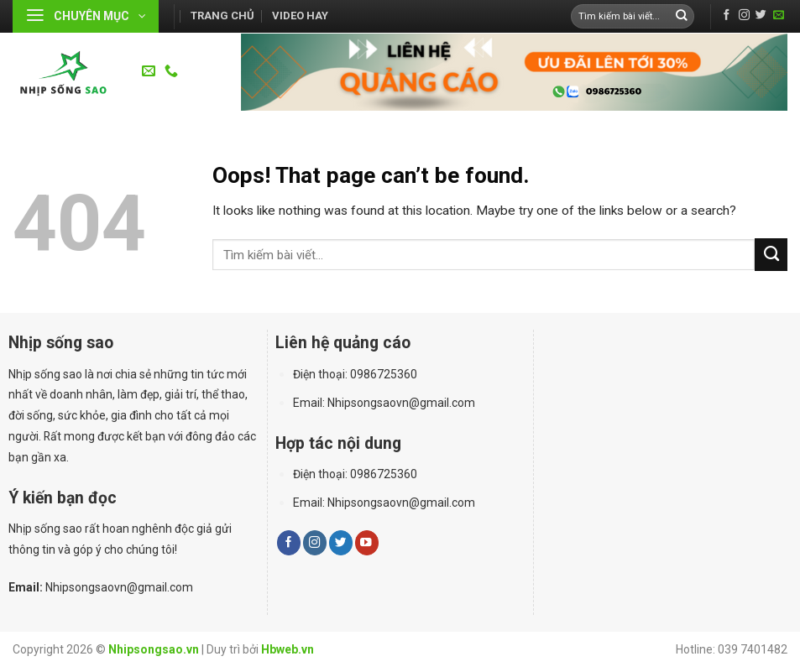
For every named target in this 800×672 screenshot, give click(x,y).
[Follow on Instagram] (744, 16)
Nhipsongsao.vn (154, 649)
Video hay (300, 16)
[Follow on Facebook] (727, 16)
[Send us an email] (779, 16)
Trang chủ (222, 16)
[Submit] (682, 16)
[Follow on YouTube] (367, 542)
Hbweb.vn (288, 649)
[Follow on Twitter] (761, 16)
